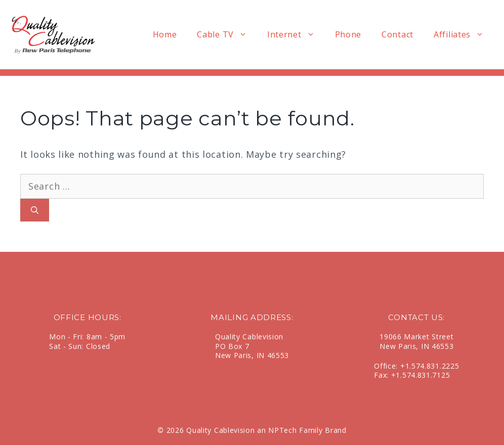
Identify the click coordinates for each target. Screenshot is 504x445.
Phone (348, 34)
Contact (397, 34)
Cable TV (227, 35)
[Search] (35, 210)
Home (165, 34)
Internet (296, 35)
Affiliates (464, 35)
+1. (406, 366)
